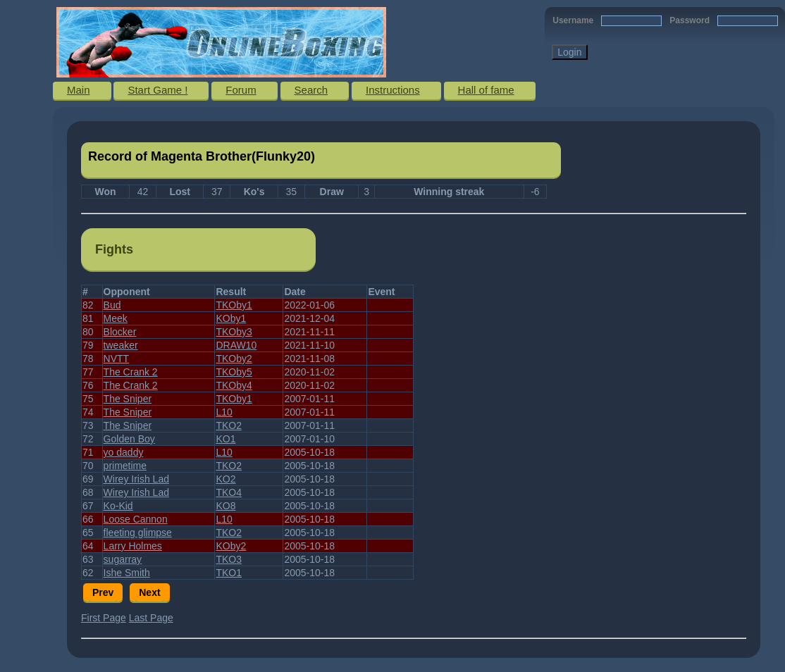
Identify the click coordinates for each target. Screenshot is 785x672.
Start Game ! (157, 90)
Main (79, 90)
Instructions (393, 90)
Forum (241, 90)
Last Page (151, 618)
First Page (104, 618)
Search (311, 90)
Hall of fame (486, 90)
